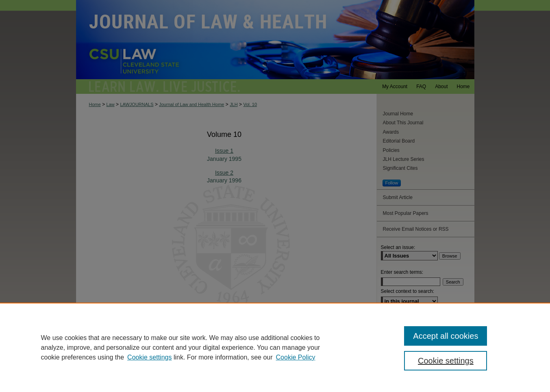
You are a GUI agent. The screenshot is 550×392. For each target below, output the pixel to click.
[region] (275, 347)
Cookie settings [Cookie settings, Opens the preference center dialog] (446, 361)
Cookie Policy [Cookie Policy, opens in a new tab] (296, 357)
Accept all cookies (446, 336)
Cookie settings (149, 357)
